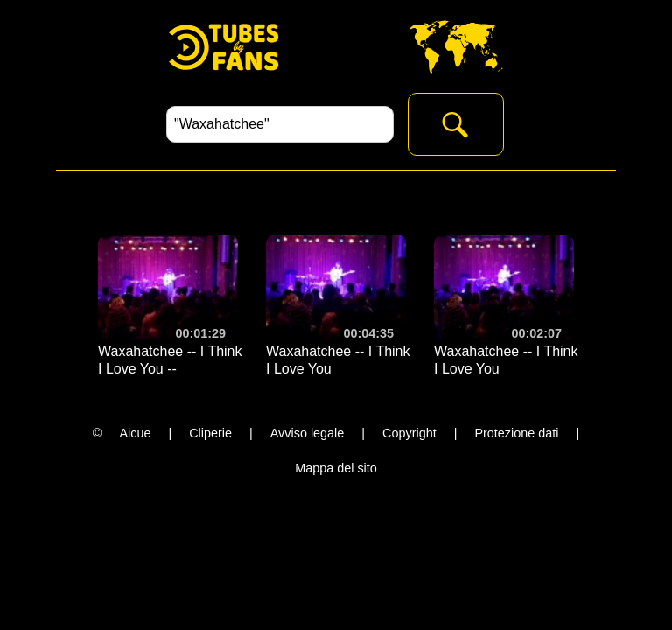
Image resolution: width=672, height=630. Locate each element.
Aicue (135, 433)
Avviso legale (308, 433)
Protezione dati (516, 433)
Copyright (409, 433)
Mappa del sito (336, 468)
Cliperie (210, 433)
